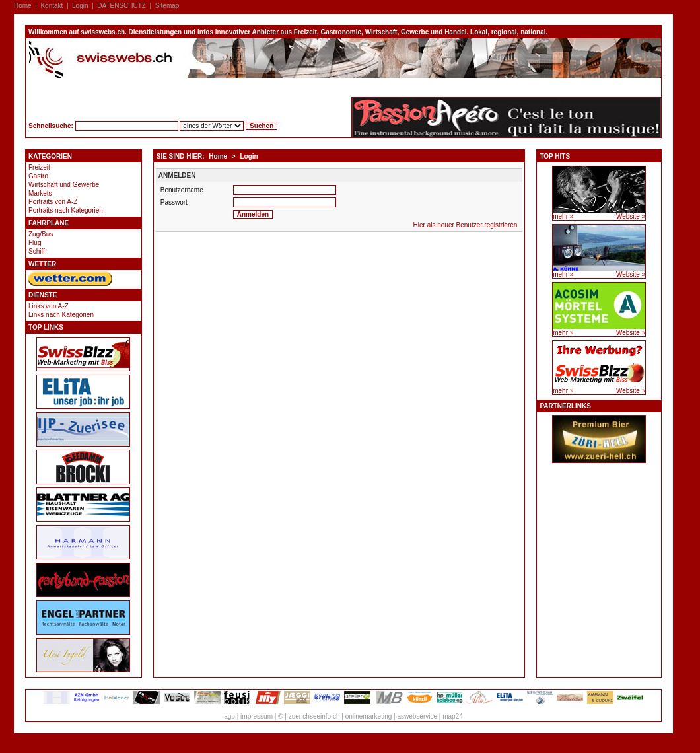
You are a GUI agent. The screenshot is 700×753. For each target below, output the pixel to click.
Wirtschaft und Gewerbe (64, 185)
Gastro (38, 176)
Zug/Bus (41, 234)
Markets (40, 193)
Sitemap (167, 6)
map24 (453, 716)
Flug (35, 243)
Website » (631, 216)
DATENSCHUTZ (122, 6)
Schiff (37, 251)
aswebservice (417, 716)
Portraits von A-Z (53, 202)
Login (80, 6)
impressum (257, 716)
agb (229, 716)
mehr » (563, 216)
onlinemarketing (369, 716)
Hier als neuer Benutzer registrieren (466, 225)
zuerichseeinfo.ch (314, 716)
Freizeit (39, 167)
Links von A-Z (49, 306)
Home (23, 6)
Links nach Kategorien (61, 315)
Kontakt (52, 6)
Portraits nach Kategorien (66, 210)
